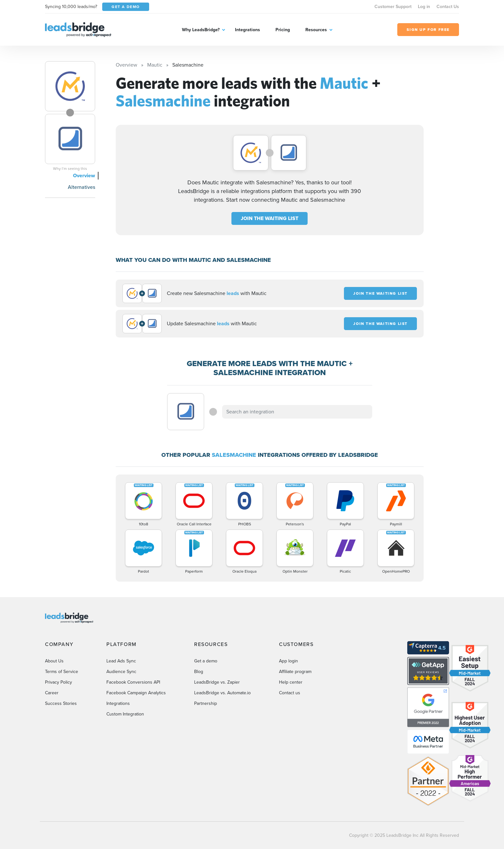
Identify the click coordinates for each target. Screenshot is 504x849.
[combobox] (297, 412)
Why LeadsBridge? (201, 30)
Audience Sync (121, 672)
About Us (54, 661)
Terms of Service (62, 672)
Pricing (283, 30)
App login (288, 661)
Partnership (206, 703)
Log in (424, 7)
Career (52, 693)
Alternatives (81, 187)
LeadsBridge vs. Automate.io (222, 693)
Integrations (248, 30)
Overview (84, 175)
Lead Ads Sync (121, 661)
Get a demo (206, 661)
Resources (316, 30)
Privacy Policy (59, 682)
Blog (199, 672)
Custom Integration (125, 714)
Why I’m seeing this (70, 169)
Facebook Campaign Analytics (136, 693)
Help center (291, 682)
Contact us (290, 693)
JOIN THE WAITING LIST (270, 218)
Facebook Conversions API (133, 682)
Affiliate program (295, 672)
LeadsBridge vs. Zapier (217, 682)
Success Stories (61, 703)
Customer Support (393, 7)
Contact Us (448, 7)
